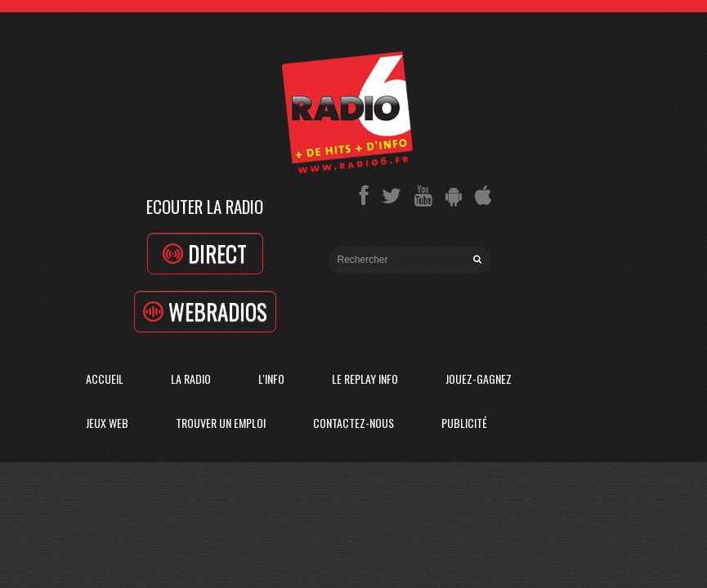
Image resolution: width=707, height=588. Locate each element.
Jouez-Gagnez (479, 379)
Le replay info (365, 379)
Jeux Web (107, 423)
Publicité (464, 423)
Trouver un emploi (221, 423)
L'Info (271, 379)
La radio (191, 379)
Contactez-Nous (353, 423)
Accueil (105, 379)
